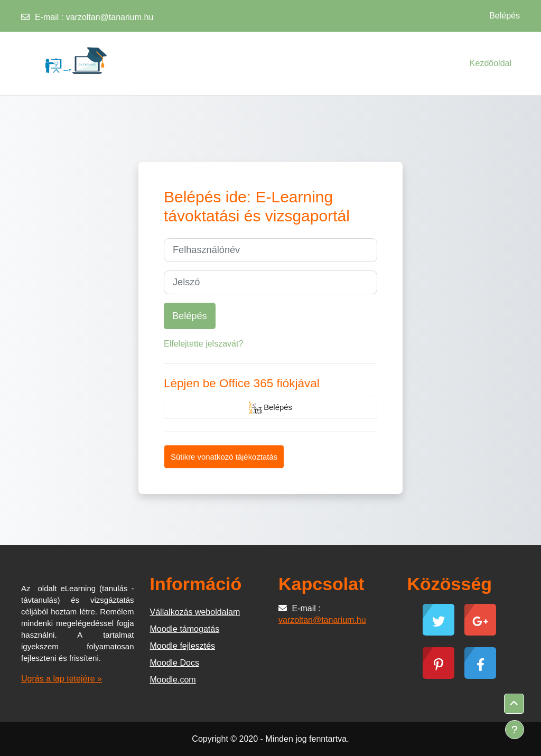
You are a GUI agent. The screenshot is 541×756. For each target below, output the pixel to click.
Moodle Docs (175, 663)
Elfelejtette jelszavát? (203, 344)
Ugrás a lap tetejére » (62, 679)
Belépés (505, 16)
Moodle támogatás (185, 629)
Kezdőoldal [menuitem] (491, 63)
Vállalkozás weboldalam (195, 612)
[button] (514, 704)
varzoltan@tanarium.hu (110, 17)
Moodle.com (173, 680)
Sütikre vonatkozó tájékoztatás (224, 457)
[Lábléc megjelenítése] (515, 730)
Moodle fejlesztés (183, 646)
